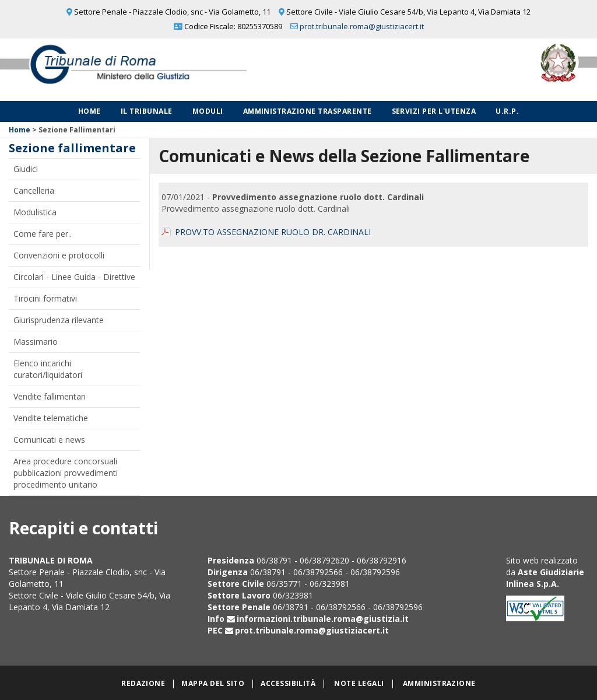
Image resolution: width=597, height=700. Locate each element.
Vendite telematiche (51, 418)
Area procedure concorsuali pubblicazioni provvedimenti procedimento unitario (66, 473)
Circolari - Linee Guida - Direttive (74, 277)
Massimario (36, 342)
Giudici (26, 169)
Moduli (208, 111)
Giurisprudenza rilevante (59, 320)
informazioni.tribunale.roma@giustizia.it (323, 619)
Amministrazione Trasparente (308, 111)
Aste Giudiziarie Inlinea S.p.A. (545, 578)
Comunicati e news (49, 440)
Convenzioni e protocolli (59, 255)
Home (89, 111)
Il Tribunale (147, 111)
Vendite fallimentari (50, 396)
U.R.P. (507, 111)
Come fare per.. (43, 234)
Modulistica (35, 212)
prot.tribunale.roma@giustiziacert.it (362, 26)
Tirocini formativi (45, 298)
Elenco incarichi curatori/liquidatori (48, 369)
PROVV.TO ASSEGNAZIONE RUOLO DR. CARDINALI (273, 232)
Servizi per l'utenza (434, 111)
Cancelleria (34, 190)
